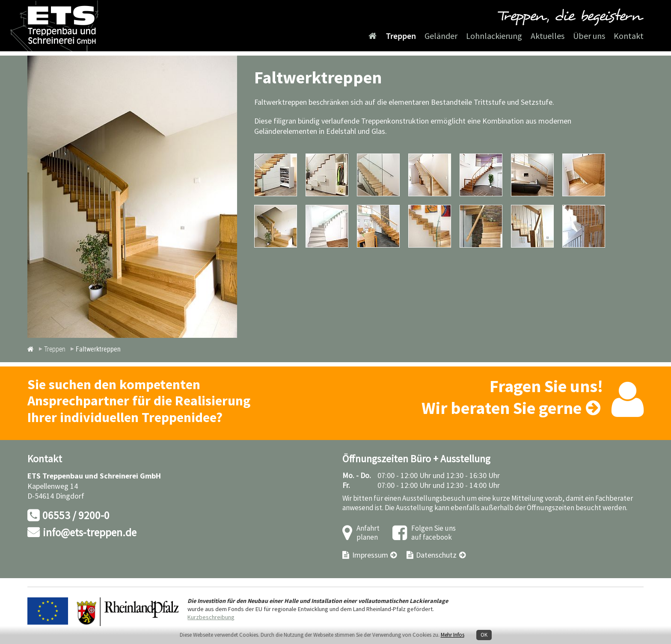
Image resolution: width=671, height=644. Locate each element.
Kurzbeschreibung (211, 617)
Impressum (370, 555)
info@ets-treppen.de (90, 533)
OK (484, 635)
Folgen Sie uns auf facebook (433, 533)
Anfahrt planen (368, 533)
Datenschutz (436, 555)
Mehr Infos (453, 635)
